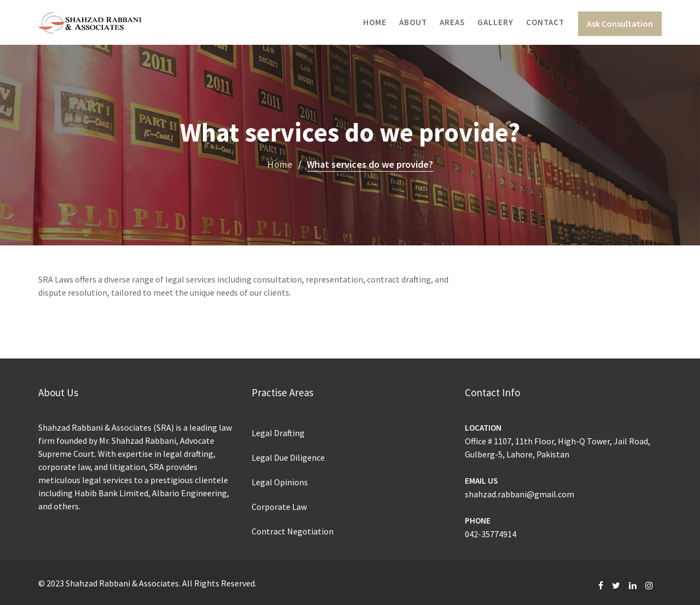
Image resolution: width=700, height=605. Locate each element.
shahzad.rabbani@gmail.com (520, 494)
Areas (452, 22)
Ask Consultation (620, 24)
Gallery (495, 22)
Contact (545, 22)
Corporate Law (279, 507)
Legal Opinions (280, 482)
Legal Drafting (278, 433)
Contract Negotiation (293, 531)
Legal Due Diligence (288, 457)
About (413, 22)
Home (375, 22)
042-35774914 (491, 534)
